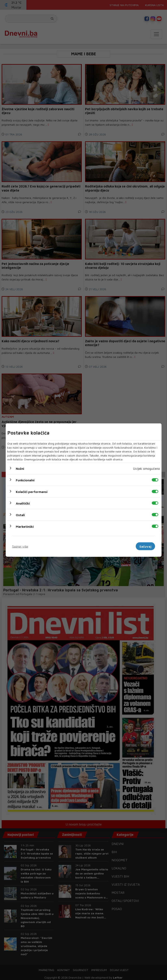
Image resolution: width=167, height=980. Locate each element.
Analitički (23, 503)
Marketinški (25, 526)
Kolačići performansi (32, 492)
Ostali (20, 515)
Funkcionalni (25, 480)
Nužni (20, 468)
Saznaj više (20, 546)
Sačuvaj (145, 546)
